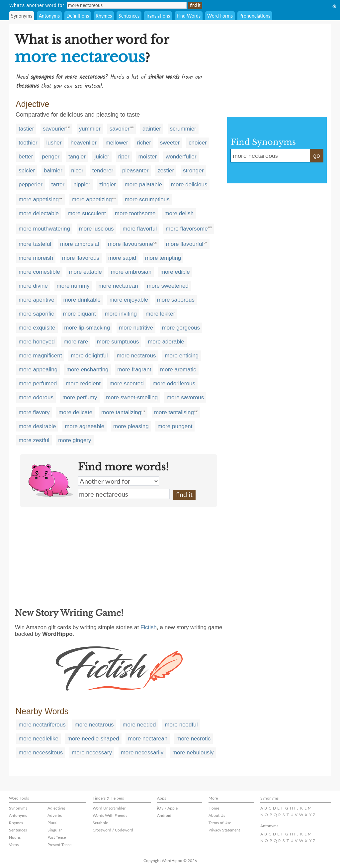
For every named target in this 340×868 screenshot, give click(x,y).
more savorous (185, 397)
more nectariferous (42, 725)
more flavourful (185, 244)
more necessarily (142, 753)
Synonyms (22, 16)
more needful (181, 725)
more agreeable (85, 426)
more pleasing (131, 426)
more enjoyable (129, 300)
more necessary (92, 753)
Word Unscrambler (109, 808)
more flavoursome (130, 244)
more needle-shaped (93, 739)
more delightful (89, 356)
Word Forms (220, 16)
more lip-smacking (87, 328)
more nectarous (136, 356)
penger (51, 157)
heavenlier (83, 143)
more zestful (34, 440)
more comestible (39, 272)
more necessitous (41, 753)
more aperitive (37, 300)
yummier (90, 129)
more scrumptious (147, 199)
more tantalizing (121, 412)
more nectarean (118, 286)
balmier (53, 171)
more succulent (87, 213)
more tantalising (174, 412)
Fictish (149, 627)
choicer (198, 143)
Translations (158, 16)
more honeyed (37, 342)
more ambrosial (80, 244)
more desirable (37, 426)
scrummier (183, 129)
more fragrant (134, 370)
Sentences (129, 16)
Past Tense (57, 837)
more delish (179, 213)
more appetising (39, 199)
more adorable (166, 342)
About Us (217, 815)
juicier (102, 157)
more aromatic (178, 370)
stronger (193, 171)
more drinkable (82, 300)
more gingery (75, 440)
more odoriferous (174, 384)
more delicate (75, 412)
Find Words (189, 16)
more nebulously (193, 753)
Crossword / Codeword (113, 830)
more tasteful (35, 244)
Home (214, 808)
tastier (26, 129)
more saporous (176, 300)
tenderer (103, 171)
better (26, 157)
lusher (54, 143)
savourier (54, 129)
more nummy (73, 286)
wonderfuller (181, 157)
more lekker (161, 314)
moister (148, 157)
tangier (77, 157)
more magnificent (40, 356)
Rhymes (104, 16)
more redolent (83, 384)
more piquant (80, 314)
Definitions (78, 16)
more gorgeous (181, 328)
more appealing (38, 370)
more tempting (163, 258)
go (316, 156)
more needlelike (39, 739)
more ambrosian (131, 272)
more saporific (36, 314)
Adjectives (56, 808)
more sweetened (168, 286)
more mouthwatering (44, 229)
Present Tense (59, 845)
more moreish (36, 258)
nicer (77, 171)
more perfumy (80, 397)
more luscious (96, 229)
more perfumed (38, 384)
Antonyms (49, 16)
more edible (175, 272)
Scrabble (100, 823)
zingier (108, 185)
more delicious (189, 185)
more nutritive (136, 328)
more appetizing (92, 199)
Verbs (14, 845)
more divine (33, 286)
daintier (152, 129)
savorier (120, 129)
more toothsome (135, 213)
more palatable (143, 185)
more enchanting (87, 370)
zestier (166, 171)
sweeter (170, 143)
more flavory (34, 412)
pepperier (31, 185)
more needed (139, 725)
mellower (117, 143)
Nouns (15, 837)
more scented (127, 384)
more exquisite (37, 328)
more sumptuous (118, 342)
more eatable (85, 272)
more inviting (121, 314)
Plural (52, 823)
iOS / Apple (167, 808)
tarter (58, 185)
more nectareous (124, 494)
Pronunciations (255, 16)
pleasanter (135, 171)
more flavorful (140, 229)
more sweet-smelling (132, 397)
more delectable (39, 213)
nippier (82, 185)
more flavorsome (187, 229)
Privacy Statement (224, 830)
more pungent (175, 426)
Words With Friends (110, 815)
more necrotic (193, 739)
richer (144, 143)
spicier (27, 171)
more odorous (36, 397)
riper (124, 157)
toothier (28, 143)
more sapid (122, 258)
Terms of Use (220, 823)
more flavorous (81, 258)
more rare (76, 342)
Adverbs (55, 815)
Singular (55, 830)
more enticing (182, 356)
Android (164, 815)
